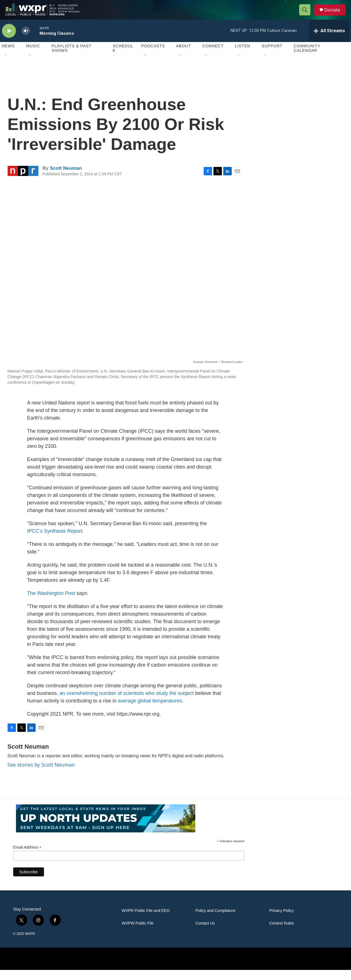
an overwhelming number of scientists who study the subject (127, 703)
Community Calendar (307, 58)
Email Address (27, 857)
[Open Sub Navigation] (6, 65)
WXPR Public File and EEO (146, 921)
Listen (242, 56)
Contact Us (205, 933)
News (8, 56)
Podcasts (153, 56)
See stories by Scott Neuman (41, 774)
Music (33, 56)
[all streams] (329, 41)
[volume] (26, 41)
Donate (335, 15)
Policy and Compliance (215, 921)
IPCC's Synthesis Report (55, 541)
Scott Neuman (66, 178)
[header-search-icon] (307, 15)
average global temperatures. (151, 711)
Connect (213, 56)
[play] (9, 41)
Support (272, 56)
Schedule (123, 58)
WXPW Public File (138, 933)
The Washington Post (51, 603)
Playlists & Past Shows (71, 58)
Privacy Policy (281, 921)
